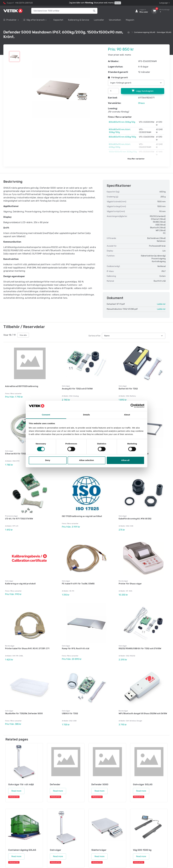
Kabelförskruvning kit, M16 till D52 (135, 514)
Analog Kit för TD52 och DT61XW (77, 389)
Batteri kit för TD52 (128, 389)
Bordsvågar (123, 574)
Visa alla (23, 335)
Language (164, 3)
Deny (48, 460)
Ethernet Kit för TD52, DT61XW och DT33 (24, 451)
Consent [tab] (46, 415)
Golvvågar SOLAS (164, 32)
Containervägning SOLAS (145, 32)
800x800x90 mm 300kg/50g (122, 122)
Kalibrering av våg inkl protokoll (20, 576)
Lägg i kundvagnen (143, 91)
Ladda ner (161, 304)
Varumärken (115, 20)
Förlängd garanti (118, 78)
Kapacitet (58, 20)
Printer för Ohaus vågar (130, 576)
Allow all (125, 460)
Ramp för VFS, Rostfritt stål (76, 639)
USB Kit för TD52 (70, 702)
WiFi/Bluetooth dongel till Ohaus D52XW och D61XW (143, 702)
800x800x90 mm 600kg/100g (122, 137)
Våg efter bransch (34, 20)
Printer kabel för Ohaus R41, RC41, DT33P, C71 (27, 639)
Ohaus (141, 103)
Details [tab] (86, 415)
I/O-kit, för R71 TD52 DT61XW (19, 514)
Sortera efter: (95, 336)
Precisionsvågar (11, 511)
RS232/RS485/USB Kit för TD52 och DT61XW (140, 639)
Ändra (118, 3)
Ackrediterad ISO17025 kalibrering (22, 386)
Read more (16, 776)
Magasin (130, 20)
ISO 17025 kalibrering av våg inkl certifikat (82, 511)
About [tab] (127, 415)
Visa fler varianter (136, 159)
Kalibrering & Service (79, 20)
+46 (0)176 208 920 (24, 3)
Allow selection (86, 460)
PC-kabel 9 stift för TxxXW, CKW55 (78, 576)
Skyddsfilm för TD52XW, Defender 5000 (24, 702)
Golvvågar (66, 386)
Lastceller (99, 20)
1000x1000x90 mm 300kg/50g (123, 152)
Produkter (10, 20)
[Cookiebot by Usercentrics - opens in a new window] (133, 406)
